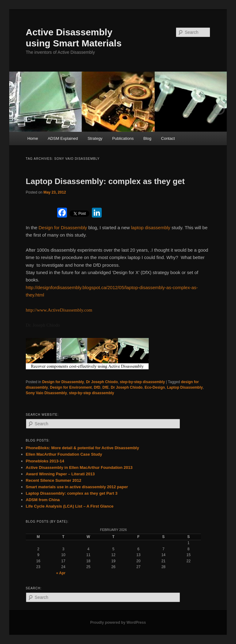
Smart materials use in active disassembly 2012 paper (77, 487)
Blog (147, 138)
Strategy (95, 138)
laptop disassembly (151, 228)
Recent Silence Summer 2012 (54, 480)
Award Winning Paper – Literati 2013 (60, 474)
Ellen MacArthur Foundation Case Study (64, 454)
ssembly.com (80, 310)
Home (33, 138)
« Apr (61, 573)
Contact (168, 138)
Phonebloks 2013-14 (45, 461)
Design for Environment (71, 387)
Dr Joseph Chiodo (102, 382)
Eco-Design (155, 387)
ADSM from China (43, 500)
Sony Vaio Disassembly (46, 393)
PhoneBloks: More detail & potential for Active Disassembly (83, 448)
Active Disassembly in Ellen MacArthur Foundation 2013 (79, 467)
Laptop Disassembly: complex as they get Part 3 (72, 493)
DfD (97, 387)
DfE (106, 387)
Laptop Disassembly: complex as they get (105, 181)
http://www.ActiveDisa (47, 310)
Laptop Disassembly (185, 387)
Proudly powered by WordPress (118, 622)
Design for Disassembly (63, 228)
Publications (123, 138)
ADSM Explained (63, 138)
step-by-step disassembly (142, 382)
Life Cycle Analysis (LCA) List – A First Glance (70, 506)
